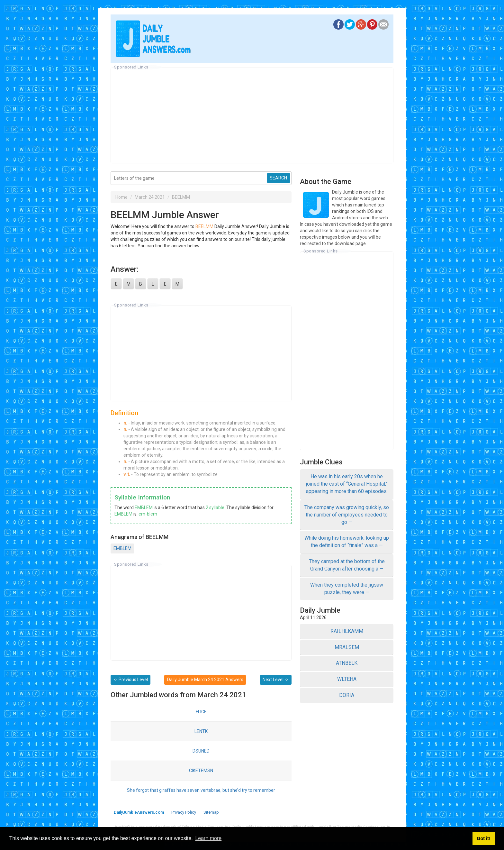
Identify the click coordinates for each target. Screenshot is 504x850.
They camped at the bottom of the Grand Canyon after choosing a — (347, 565)
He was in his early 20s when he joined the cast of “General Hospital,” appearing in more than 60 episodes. (347, 484)
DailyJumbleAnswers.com (139, 812)
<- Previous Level (131, 680)
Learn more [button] (208, 838)
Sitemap (211, 812)
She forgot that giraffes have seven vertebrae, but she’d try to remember (201, 790)
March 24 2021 (150, 197)
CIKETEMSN (201, 771)
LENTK (201, 731)
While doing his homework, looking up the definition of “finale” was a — (347, 542)
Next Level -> (276, 680)
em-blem (148, 514)
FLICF (201, 712)
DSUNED (201, 751)
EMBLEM (144, 507)
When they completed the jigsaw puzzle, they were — (347, 589)
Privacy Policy (184, 812)
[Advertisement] (252, 115)
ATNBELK (347, 663)
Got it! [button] (483, 838)
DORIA (347, 695)
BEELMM (181, 197)
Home (122, 197)
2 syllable (215, 507)
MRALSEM (347, 647)
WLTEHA (347, 679)
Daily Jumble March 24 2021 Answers (205, 680)
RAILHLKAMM (347, 631)
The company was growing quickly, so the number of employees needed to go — (347, 515)
